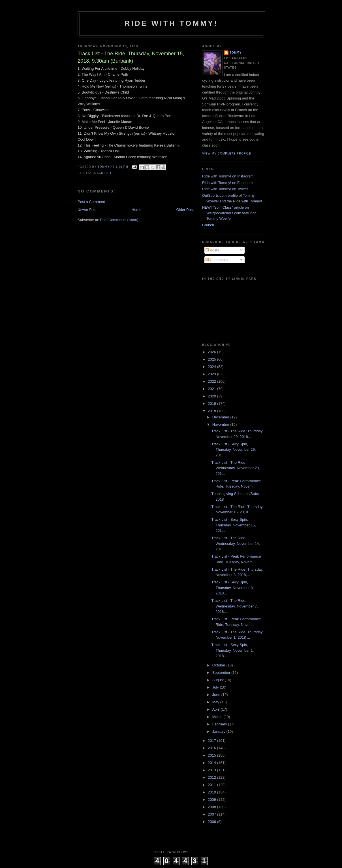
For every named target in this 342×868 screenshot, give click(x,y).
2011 (212, 785)
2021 (212, 389)
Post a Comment (91, 202)
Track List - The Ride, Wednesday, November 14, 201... (235, 543)
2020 (212, 396)
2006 (212, 822)
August (219, 680)
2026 (212, 352)
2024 (212, 367)
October (219, 665)
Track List (102, 173)
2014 (212, 763)
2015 (212, 755)
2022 (212, 381)
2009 (212, 800)
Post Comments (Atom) (119, 220)
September (222, 673)
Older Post (185, 210)
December (221, 417)
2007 (212, 814)
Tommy (236, 53)
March (218, 717)
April (217, 709)
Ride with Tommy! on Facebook (228, 183)
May (216, 702)
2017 (212, 741)
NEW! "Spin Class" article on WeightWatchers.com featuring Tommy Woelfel (229, 213)
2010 (212, 792)
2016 (212, 748)
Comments (217, 260)
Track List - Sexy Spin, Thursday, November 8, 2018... (232, 588)
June (217, 695)
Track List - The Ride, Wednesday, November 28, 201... (235, 468)
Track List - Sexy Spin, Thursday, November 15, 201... (233, 525)
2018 (212, 411)
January (219, 732)
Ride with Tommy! (171, 23)
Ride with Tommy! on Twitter (225, 189)
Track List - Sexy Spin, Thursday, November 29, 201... (233, 450)
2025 (212, 359)
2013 (212, 770)
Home (137, 210)
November (221, 425)
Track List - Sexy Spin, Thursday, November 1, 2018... (232, 650)
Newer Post (87, 210)
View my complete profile (227, 154)
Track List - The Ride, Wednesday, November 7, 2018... (234, 606)
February (220, 724)
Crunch (208, 225)
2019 (212, 404)
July (216, 687)
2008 (212, 807)
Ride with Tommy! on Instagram (228, 176)
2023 (212, 374)
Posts (212, 250)
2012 (212, 777)
